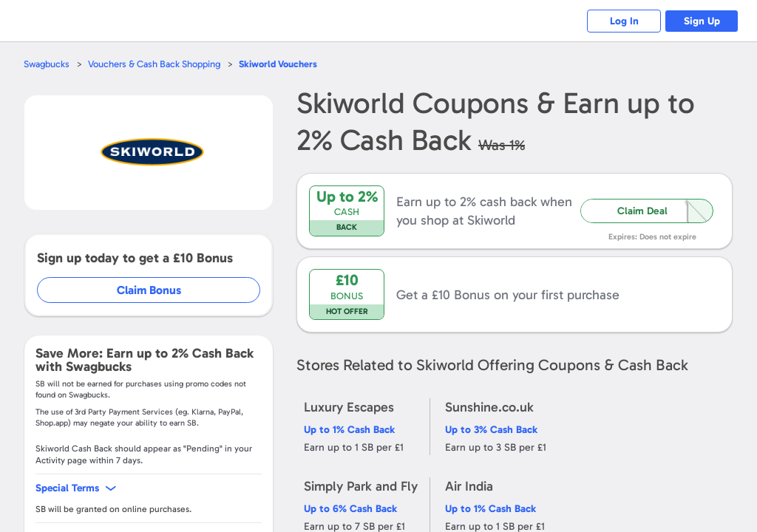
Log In (624, 21)
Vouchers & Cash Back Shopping (154, 64)
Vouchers (278, 64)
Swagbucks (47, 64)
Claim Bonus (149, 290)
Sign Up (702, 21)
